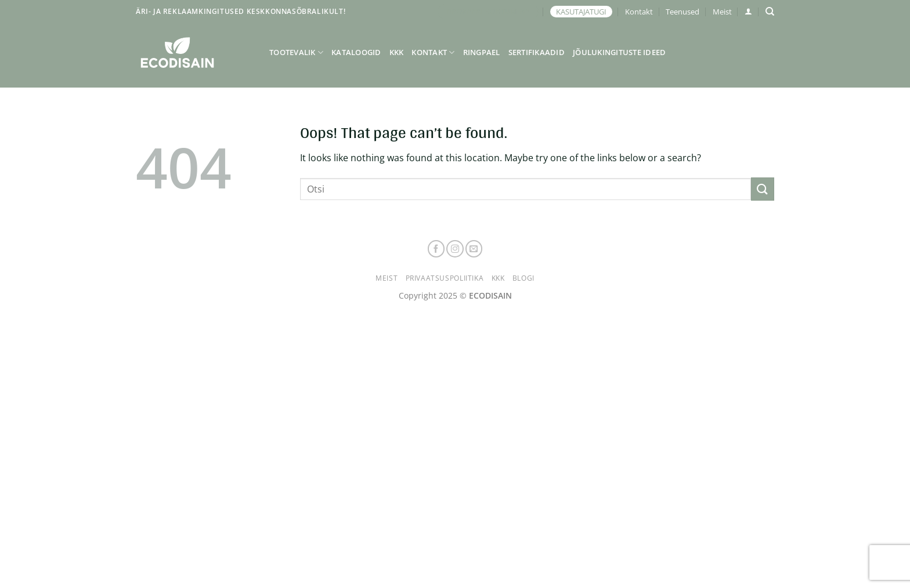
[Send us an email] (474, 249)
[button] (748, 11)
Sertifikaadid (537, 52)
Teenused (682, 12)
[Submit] (763, 189)
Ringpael (482, 52)
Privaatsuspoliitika (445, 278)
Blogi (523, 278)
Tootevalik (296, 52)
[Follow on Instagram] (455, 249)
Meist (722, 12)
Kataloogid (356, 52)
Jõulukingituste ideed (619, 52)
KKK (397, 52)
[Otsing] (770, 12)
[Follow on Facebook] (436, 249)
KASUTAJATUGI (581, 12)
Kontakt (639, 12)
